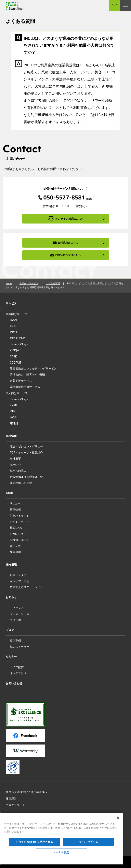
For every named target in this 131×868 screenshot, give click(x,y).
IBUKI (14, 326)
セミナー (11, 657)
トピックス (17, 608)
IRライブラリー (19, 522)
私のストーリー (20, 647)
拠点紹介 (15, 465)
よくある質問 (53, 283)
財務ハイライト (20, 516)
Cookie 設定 (62, 857)
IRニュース (17, 503)
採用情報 (11, 564)
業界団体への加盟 (21, 483)
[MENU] (125, 6)
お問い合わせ (14, 683)
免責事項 (15, 552)
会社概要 (15, 459)
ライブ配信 (17, 667)
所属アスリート (15, 805)
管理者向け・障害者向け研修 (28, 375)
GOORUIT (16, 363)
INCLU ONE (17, 338)
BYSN (13, 320)
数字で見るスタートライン (26, 587)
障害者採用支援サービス (25, 387)
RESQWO (16, 350)
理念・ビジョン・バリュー (26, 446)
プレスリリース (20, 614)
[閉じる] (118, 823)
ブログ (10, 630)
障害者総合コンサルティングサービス (33, 368)
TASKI (14, 356)
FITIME (14, 424)
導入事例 (15, 641)
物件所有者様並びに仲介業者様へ (26, 792)
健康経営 (11, 799)
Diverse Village (19, 344)
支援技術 (15, 620)
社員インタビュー (21, 575)
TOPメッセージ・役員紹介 (26, 453)
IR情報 (10, 493)
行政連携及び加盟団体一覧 (26, 477)
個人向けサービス (17, 393)
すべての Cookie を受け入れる (34, 847)
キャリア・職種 (20, 581)
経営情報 (15, 510)
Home (9, 283)
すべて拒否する (89, 847)
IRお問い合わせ (19, 540)
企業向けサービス (29, 283)
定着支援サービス (21, 381)
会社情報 (11, 436)
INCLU (14, 332)
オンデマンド (18, 673)
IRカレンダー (18, 534)
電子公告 (15, 546)
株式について (18, 528)
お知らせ (11, 597)
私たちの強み (18, 471)
